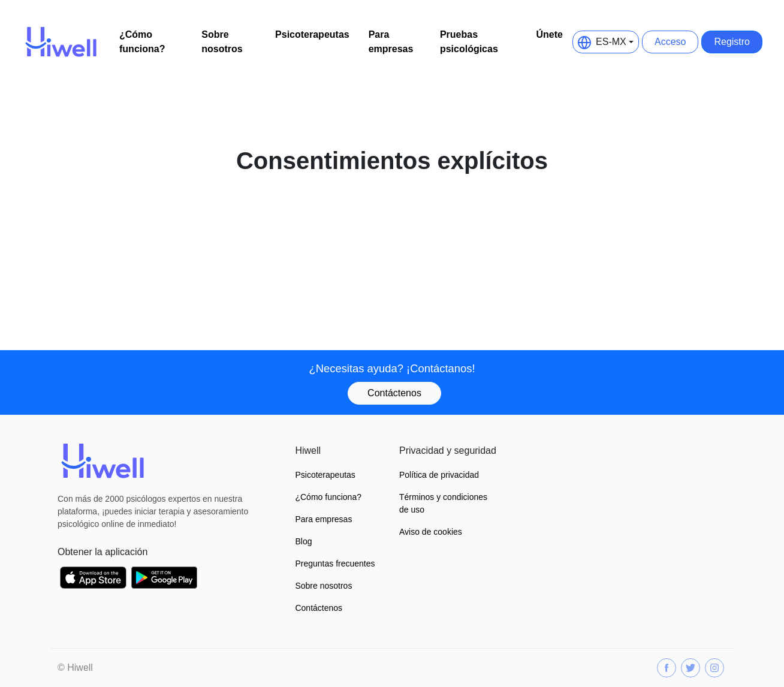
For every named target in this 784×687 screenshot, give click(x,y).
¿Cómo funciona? (142, 42)
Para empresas (391, 42)
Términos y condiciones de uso (443, 503)
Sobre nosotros (222, 42)
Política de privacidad (439, 475)
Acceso (670, 42)
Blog (303, 541)
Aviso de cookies (431, 532)
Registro (732, 42)
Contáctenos (394, 393)
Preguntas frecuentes (335, 564)
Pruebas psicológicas (469, 42)
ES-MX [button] (602, 42)
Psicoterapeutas (312, 34)
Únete (550, 34)
